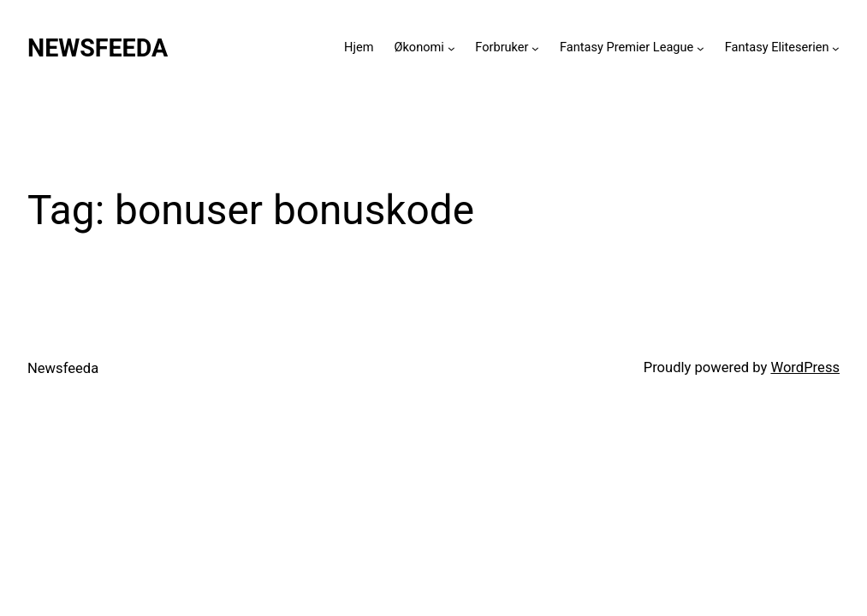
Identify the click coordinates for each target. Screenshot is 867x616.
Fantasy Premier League (626, 47)
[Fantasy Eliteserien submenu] (836, 48)
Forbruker (502, 47)
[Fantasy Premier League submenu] (701, 48)
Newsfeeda (98, 48)
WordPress (805, 367)
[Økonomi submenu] (451, 48)
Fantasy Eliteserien (777, 47)
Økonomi (419, 47)
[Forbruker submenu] (535, 48)
